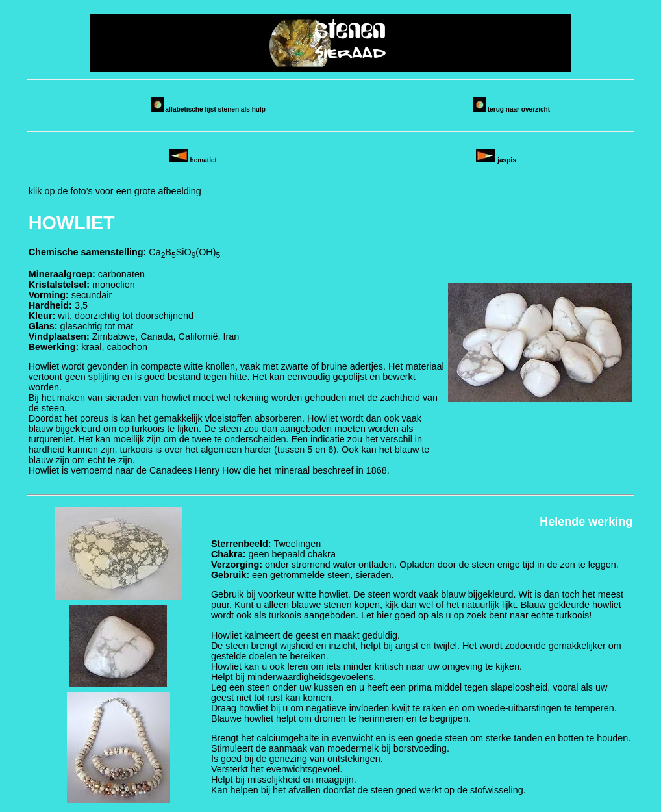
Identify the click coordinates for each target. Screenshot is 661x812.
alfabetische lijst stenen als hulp (208, 109)
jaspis (496, 160)
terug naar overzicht (512, 109)
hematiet (193, 160)
